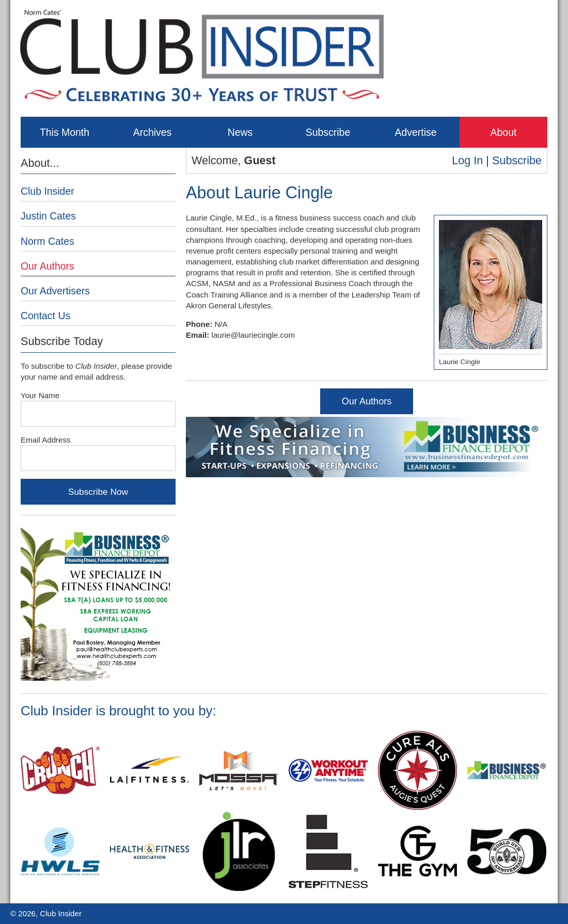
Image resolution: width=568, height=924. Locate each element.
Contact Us (45, 316)
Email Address (46, 440)
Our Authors (367, 401)
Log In (467, 160)
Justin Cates (48, 216)
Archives (153, 132)
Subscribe (328, 132)
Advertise (415, 132)
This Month (65, 132)
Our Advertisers (55, 291)
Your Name (40, 395)
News (240, 132)
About (504, 132)
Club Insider (48, 191)
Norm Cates (48, 241)
